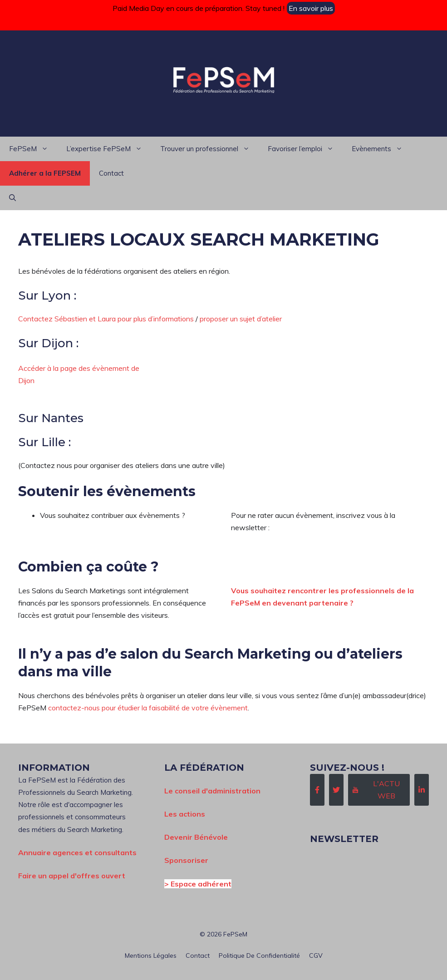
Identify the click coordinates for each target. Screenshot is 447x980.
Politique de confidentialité (259, 955)
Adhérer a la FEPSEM (45, 173)
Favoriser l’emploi (305, 149)
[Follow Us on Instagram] (379, 790)
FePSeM (33, 149)
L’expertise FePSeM (109, 149)
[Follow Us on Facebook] (317, 790)
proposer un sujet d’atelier (241, 319)
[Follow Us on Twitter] (336, 790)
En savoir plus (311, 8)
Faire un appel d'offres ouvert (72, 876)
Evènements (382, 149)
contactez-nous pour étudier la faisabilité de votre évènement (148, 708)
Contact (111, 173)
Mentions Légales (151, 955)
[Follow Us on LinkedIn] (422, 790)
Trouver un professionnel (209, 149)
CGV (316, 955)
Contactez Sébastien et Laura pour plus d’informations (106, 319)
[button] (12, 198)
